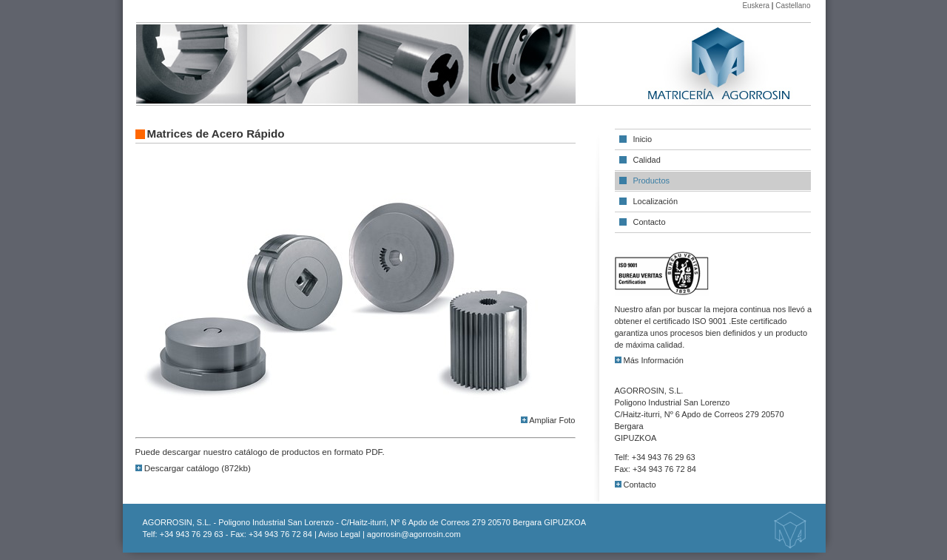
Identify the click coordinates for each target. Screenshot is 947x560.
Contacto (650, 222)
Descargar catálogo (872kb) (193, 468)
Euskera (756, 6)
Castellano (793, 6)
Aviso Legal (339, 534)
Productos (652, 181)
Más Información (649, 360)
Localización (656, 201)
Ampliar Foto (548, 420)
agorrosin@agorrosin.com (414, 534)
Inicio (643, 139)
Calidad (647, 160)
